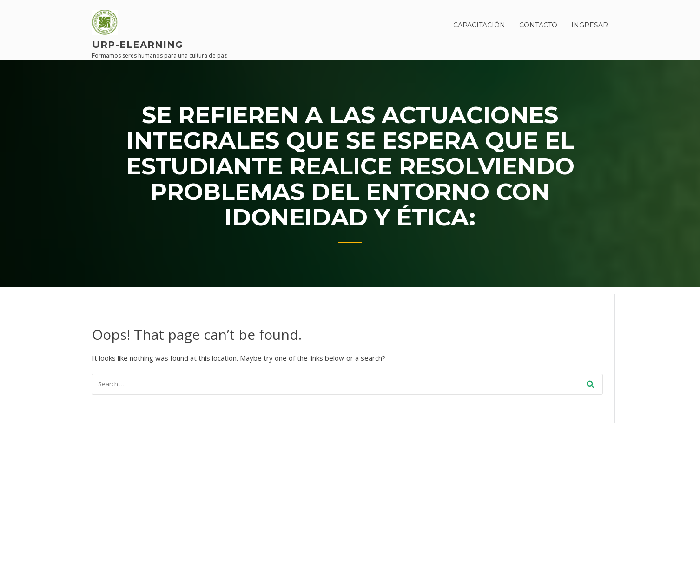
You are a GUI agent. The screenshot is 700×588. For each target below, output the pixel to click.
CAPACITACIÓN (479, 25)
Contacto (538, 25)
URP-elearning (138, 45)
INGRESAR (590, 25)
